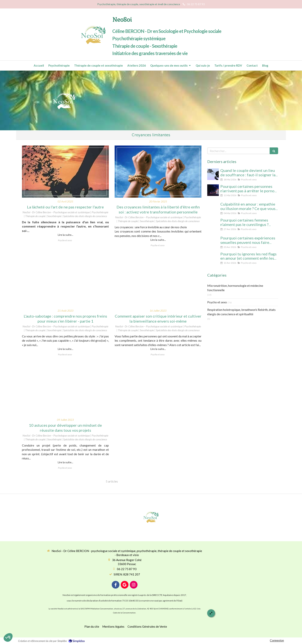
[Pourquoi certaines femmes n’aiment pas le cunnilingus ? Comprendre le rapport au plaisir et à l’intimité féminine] (213, 224)
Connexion (277, 640)
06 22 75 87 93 (127, 569)
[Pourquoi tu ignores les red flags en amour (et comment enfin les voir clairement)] (213, 258)
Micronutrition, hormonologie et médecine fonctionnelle (235, 288)
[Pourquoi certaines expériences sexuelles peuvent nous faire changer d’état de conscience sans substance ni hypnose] (213, 242)
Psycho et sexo (217, 302)
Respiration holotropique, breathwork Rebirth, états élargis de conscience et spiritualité (241, 312)
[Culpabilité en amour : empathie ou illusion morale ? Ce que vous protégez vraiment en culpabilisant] (213, 208)
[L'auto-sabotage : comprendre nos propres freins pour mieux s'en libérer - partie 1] (65, 281)
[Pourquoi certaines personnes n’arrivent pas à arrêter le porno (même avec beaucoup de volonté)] (213, 190)
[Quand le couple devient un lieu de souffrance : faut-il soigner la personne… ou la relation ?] (213, 174)
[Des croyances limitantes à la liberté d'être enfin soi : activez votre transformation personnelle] (158, 172)
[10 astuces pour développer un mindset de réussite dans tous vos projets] (65, 390)
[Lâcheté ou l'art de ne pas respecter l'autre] (65, 172)
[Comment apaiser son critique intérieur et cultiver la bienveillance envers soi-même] (158, 281)
